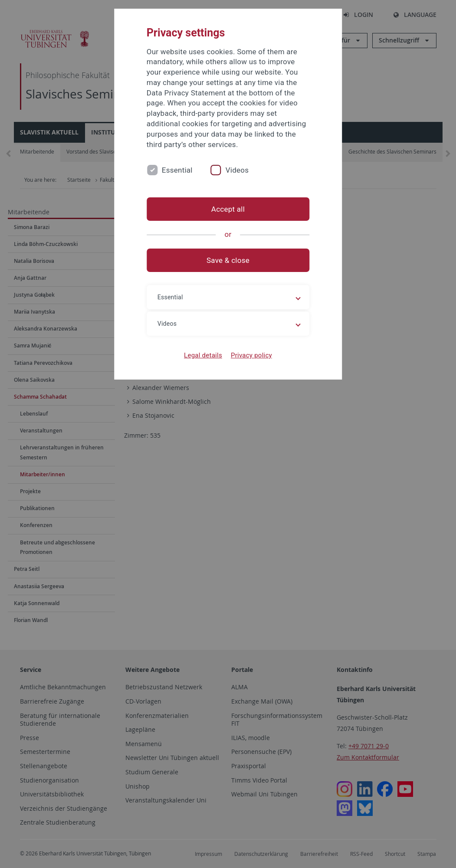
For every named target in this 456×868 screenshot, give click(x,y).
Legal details (203, 355)
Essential (177, 170)
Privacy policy (251, 355)
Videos (237, 170)
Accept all (228, 209)
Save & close (228, 260)
